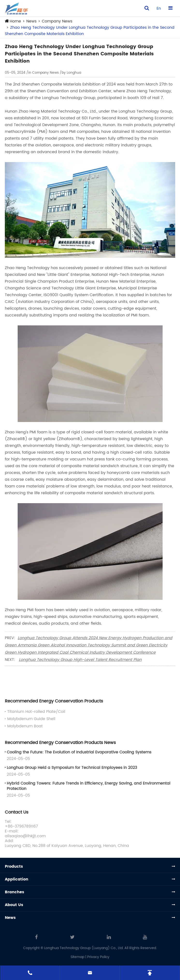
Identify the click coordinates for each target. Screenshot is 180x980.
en (159, 8)
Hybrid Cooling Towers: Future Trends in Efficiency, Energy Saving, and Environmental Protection (89, 786)
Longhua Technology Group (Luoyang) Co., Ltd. (84, 948)
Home (15, 21)
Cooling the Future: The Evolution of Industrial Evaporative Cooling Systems (79, 752)
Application (17, 879)
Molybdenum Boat (25, 726)
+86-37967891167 (21, 826)
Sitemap (77, 957)
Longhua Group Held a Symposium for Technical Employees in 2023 (72, 768)
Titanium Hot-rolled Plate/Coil (36, 712)
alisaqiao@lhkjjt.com (25, 836)
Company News (57, 21)
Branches (14, 892)
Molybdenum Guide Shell (31, 719)
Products (14, 866)
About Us (14, 905)
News (31, 21)
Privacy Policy (98, 957)
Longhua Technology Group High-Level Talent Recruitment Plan (80, 660)
